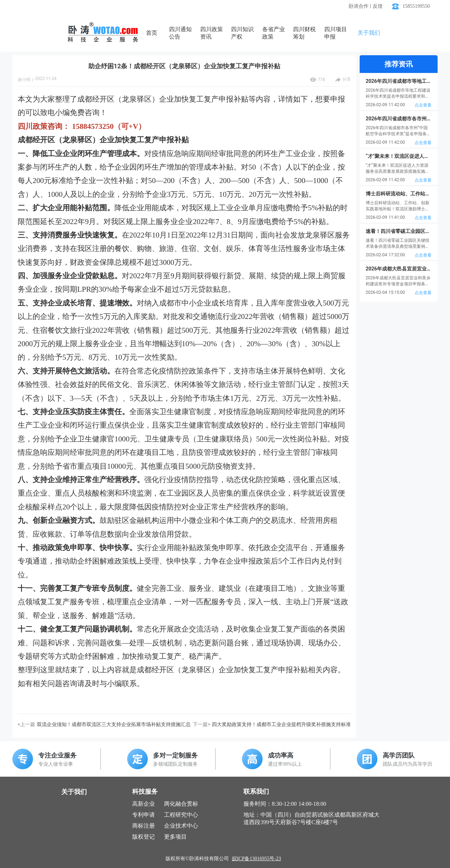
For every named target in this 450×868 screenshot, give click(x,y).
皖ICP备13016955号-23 (257, 859)
